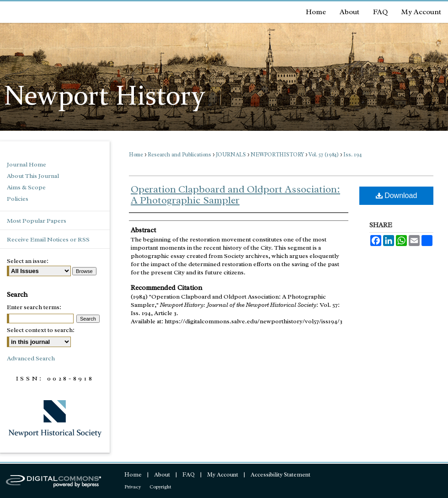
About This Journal (33, 176)
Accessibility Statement (280, 474)
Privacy (133, 487)
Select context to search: (41, 330)
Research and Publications (179, 155)
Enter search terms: (34, 307)
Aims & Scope (26, 187)
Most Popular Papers (37, 221)
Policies (18, 199)
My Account (223, 474)
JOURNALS (231, 155)
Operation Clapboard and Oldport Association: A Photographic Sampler (235, 195)
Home (136, 155)
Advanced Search (31, 358)
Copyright (160, 487)
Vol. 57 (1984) (324, 155)
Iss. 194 (352, 155)
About (162, 474)
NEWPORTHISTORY (277, 155)
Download (397, 195)
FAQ (189, 474)
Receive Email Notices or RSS (48, 239)
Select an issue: (28, 261)
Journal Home (27, 164)
